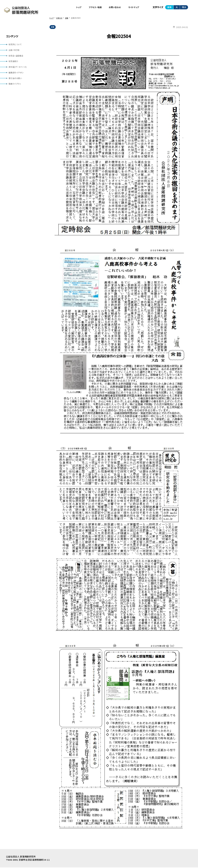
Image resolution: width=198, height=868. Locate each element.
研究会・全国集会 (17, 57)
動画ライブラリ (15, 87)
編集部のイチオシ (17, 75)
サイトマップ (133, 8)
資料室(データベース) (19, 69)
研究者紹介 (14, 63)
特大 (184, 8)
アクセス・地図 (91, 8)
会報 (53, 28)
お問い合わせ (112, 8)
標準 (169, 8)
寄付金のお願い (16, 81)
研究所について (16, 45)
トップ (73, 8)
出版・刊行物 (15, 51)
